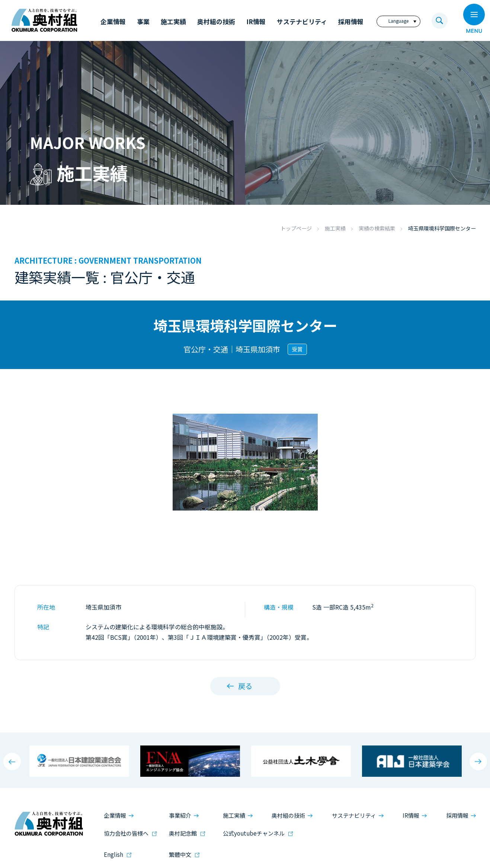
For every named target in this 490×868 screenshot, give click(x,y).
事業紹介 (180, 815)
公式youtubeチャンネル (254, 833)
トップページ (296, 228)
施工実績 (335, 228)
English (113, 854)
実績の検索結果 (377, 228)
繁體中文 (180, 854)
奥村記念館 (183, 833)
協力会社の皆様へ (126, 833)
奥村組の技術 (288, 815)
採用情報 (457, 815)
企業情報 (115, 815)
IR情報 (411, 815)
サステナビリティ (354, 815)
